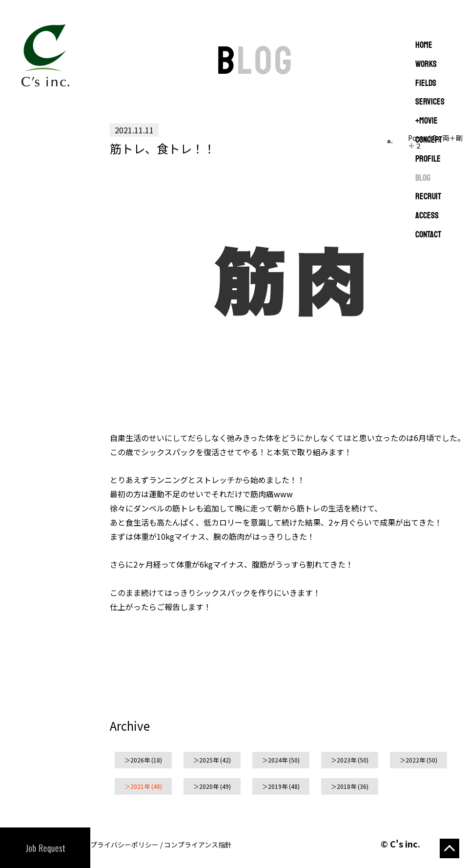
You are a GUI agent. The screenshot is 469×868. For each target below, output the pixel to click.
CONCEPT (429, 140)
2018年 (347, 786)
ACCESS (427, 216)
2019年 (278, 786)
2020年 (209, 786)
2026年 (140, 760)
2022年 (415, 760)
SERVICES (430, 102)
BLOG (423, 178)
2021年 (140, 786)
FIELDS (426, 84)
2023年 (347, 760)
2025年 (209, 760)
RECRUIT (428, 197)
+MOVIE (427, 121)
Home (424, 45)
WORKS (426, 64)
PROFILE (428, 159)
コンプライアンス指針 (198, 845)
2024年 (278, 760)
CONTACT (428, 235)
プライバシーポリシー (124, 845)
